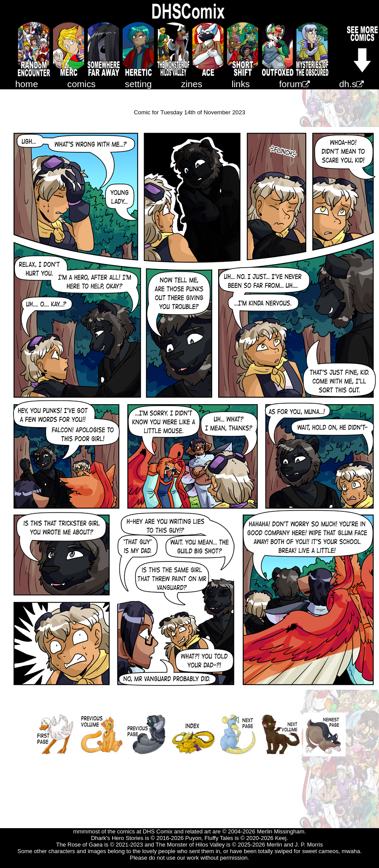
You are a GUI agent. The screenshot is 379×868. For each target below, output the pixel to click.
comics (82, 84)
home (27, 84)
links (241, 84)
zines (192, 84)
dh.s (351, 84)
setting (138, 84)
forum (294, 84)
